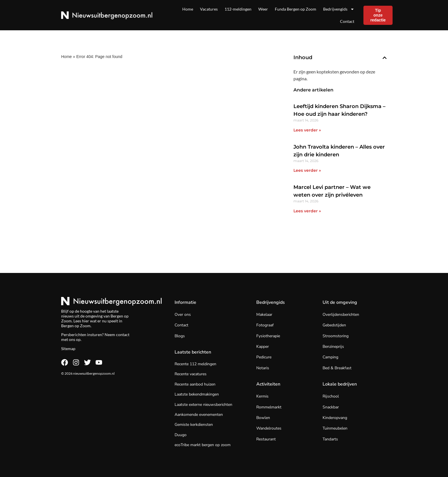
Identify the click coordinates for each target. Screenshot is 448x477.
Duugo (181, 435)
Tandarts (330, 439)
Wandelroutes (269, 428)
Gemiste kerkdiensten (194, 425)
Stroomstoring (336, 336)
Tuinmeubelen (335, 428)
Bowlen (263, 418)
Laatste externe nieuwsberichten (203, 405)
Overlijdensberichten (341, 315)
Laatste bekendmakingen (197, 394)
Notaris (263, 368)
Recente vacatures (191, 374)
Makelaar (264, 315)
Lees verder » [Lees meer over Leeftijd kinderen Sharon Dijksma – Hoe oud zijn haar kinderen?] (307, 130)
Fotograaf (265, 325)
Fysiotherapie (268, 336)
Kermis (262, 396)
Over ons (183, 315)
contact (123, 335)
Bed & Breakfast (337, 368)
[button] (385, 58)
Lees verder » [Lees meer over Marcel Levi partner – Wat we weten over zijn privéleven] (307, 211)
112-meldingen (238, 9)
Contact (347, 21)
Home (188, 9)
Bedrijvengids (339, 9)
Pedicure (264, 357)
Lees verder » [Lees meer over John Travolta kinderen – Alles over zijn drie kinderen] (307, 170)
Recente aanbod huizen (195, 384)
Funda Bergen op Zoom (296, 9)
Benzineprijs (333, 347)
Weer (263, 9)
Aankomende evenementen (199, 415)
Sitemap (68, 349)
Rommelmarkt (269, 407)
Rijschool (331, 396)
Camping (330, 357)
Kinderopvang (335, 418)
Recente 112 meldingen (195, 364)
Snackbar (331, 407)
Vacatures (209, 9)
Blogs (180, 336)
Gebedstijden (334, 325)
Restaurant (266, 439)
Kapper (263, 347)
